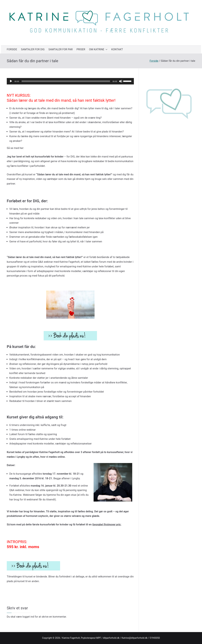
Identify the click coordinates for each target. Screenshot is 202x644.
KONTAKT (117, 49)
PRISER (81, 49)
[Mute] (121, 81)
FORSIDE (12, 49)
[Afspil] (11, 81)
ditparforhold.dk (111, 638)
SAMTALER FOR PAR (61, 49)
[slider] (66, 81)
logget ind (28, 617)
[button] (106, 50)
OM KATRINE (98, 50)
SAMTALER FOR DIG (33, 49)
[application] (70, 81)
